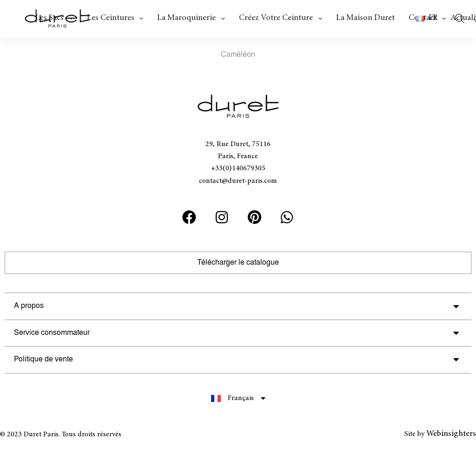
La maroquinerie (193, 19)
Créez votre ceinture (282, 19)
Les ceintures (117, 19)
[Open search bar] (460, 19)
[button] (431, 19)
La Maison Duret (365, 18)
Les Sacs (56, 19)
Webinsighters (451, 434)
